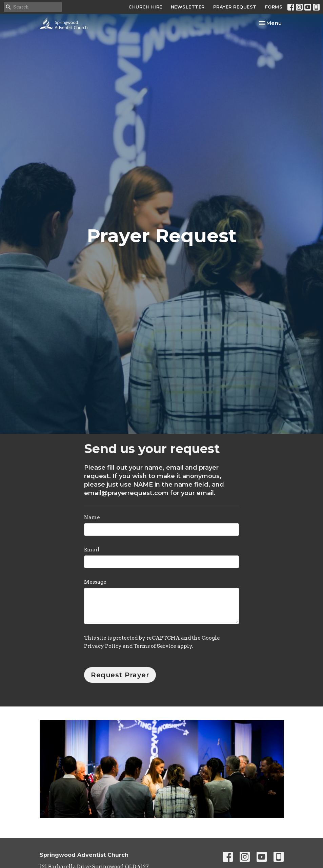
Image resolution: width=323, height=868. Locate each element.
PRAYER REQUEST (235, 7)
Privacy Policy (103, 646)
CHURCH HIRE (145, 7)
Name (92, 517)
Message (95, 582)
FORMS (274, 7)
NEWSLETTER (188, 7)
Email (92, 550)
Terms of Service (155, 646)
